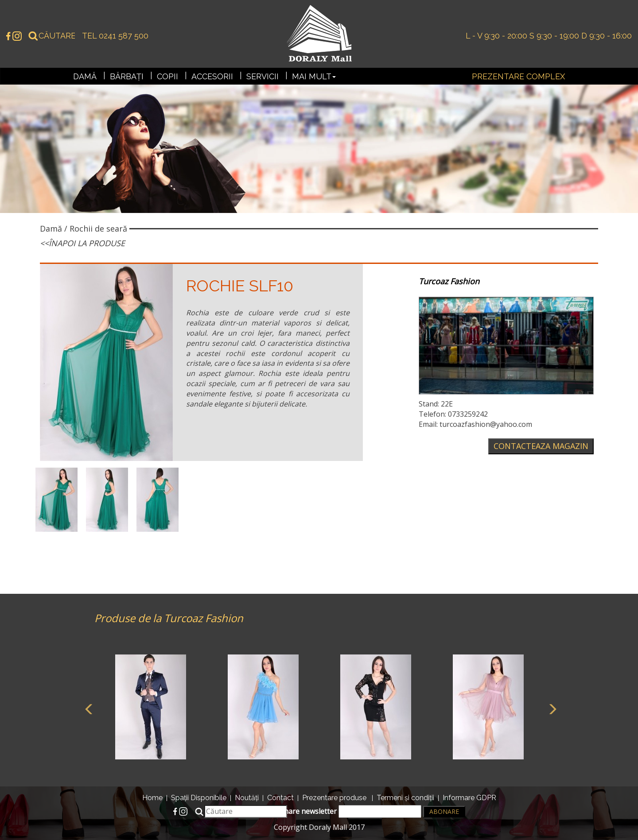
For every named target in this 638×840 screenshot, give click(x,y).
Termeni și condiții (405, 798)
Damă (85, 76)
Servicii (263, 76)
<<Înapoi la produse (82, 243)
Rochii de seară (98, 228)
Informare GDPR (469, 798)
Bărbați (127, 76)
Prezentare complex (518, 76)
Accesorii (212, 76)
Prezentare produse (334, 798)
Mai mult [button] (314, 76)
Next (551, 708)
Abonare (444, 811)
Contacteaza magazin (541, 446)
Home (152, 798)
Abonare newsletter (346, 811)
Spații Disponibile (199, 798)
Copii (167, 76)
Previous (88, 708)
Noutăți (247, 798)
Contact (280, 798)
